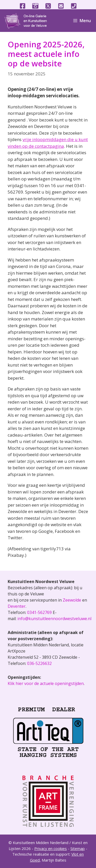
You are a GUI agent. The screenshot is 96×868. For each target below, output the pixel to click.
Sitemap (78, 848)
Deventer (17, 606)
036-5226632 (39, 663)
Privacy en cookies (51, 848)
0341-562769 (39, 612)
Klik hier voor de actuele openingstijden (46, 683)
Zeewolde (72, 600)
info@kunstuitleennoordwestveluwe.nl (54, 619)
